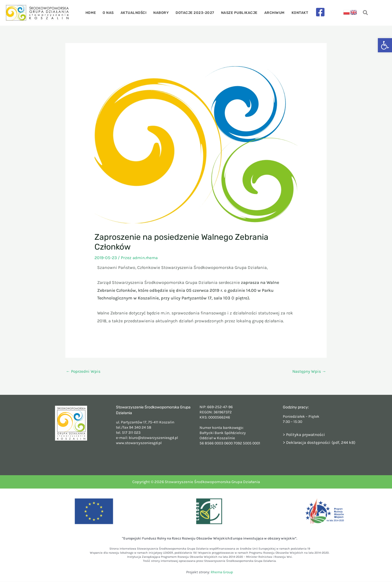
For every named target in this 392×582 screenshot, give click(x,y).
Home (95, 13)
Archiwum (271, 13)
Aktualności (136, 13)
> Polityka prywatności (305, 435)
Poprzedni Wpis (84, 372)
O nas (112, 13)
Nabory (162, 13)
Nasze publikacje (237, 13)
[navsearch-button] (365, 13)
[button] (385, 45)
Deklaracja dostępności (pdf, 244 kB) (322, 443)
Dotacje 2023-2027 (194, 13)
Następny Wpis (309, 372)
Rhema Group (222, 573)
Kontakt (295, 13)
